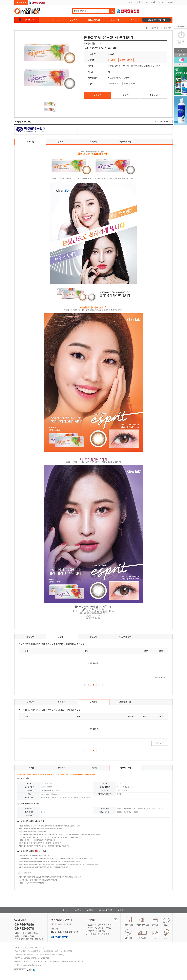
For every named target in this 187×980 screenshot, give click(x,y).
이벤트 (133, 20)
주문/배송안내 (125, 142)
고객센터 (169, 2)
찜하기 (126, 95)
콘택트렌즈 (156, 28)
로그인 (131, 2)
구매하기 (98, 95)
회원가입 (140, 2)
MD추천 (73, 20)
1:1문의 (160, 2)
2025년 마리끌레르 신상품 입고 (100, 925)
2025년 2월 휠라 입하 (97, 931)
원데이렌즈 (168, 28)
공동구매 (115, 20)
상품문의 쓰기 (160, 743)
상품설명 (30, 142)
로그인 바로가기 (126, 60)
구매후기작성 (160, 678)
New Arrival (94, 20)
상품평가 (62, 637)
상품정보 (30, 637)
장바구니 (150, 2)
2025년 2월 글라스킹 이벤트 (99, 928)
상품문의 (94, 143)
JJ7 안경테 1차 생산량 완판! (99, 934)
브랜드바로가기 (129, 83)
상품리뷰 (62, 143)
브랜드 (56, 20)
